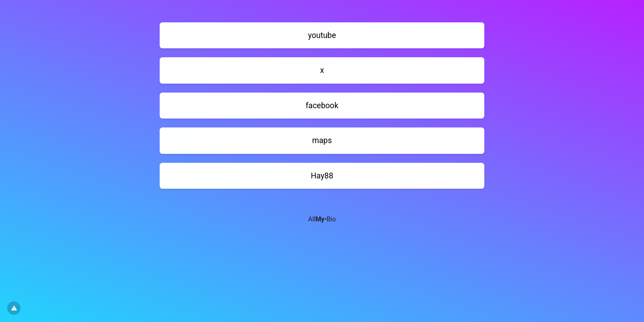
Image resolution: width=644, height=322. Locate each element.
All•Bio (322, 219)
